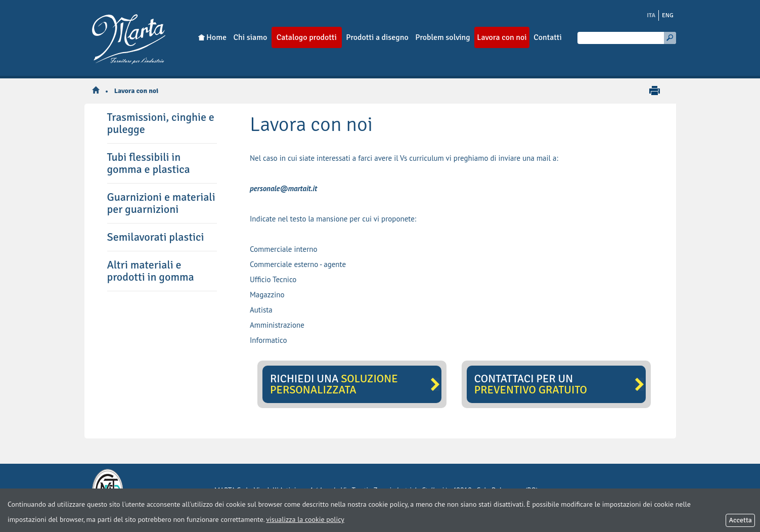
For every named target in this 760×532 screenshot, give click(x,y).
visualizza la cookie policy (305, 519)
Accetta (740, 520)
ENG (668, 15)
